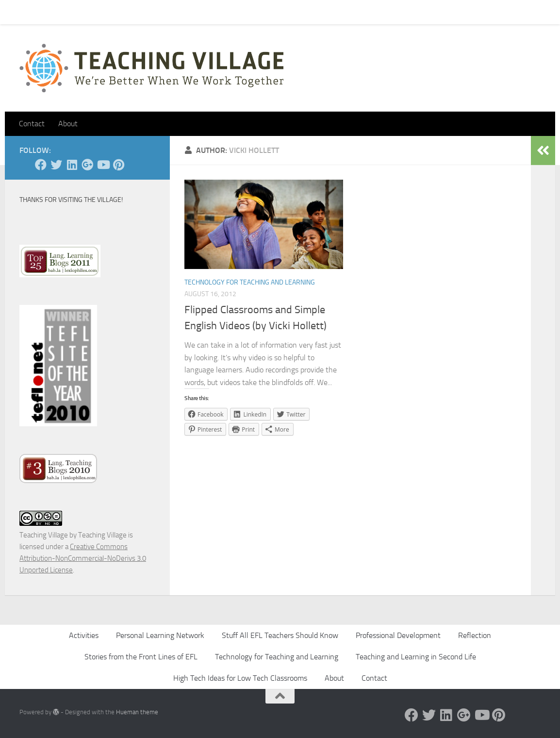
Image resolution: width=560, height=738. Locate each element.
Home (21, 12)
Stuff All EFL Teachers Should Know (280, 635)
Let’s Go (190, 12)
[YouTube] (103, 165)
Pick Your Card (107, 12)
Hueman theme (137, 712)
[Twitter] (56, 165)
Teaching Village (44, 535)
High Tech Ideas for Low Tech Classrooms (240, 678)
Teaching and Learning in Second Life (416, 657)
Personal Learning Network (160, 635)
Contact (58, 12)
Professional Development (398, 635)
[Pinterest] (118, 165)
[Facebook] (41, 165)
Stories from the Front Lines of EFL (141, 657)
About (153, 12)
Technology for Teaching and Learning (250, 282)
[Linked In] (72, 165)
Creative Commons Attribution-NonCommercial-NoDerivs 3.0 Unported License (83, 558)
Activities (84, 635)
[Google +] (87, 165)
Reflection (475, 635)
